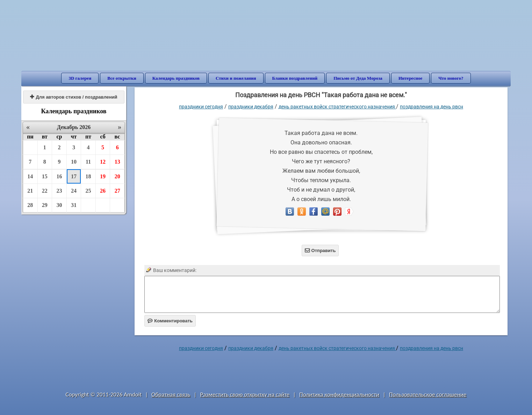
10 (74, 162)
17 (74, 176)
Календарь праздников (176, 78)
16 (59, 176)
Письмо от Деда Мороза (358, 78)
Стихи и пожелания (236, 78)
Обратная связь (171, 395)
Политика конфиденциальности (339, 395)
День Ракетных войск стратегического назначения (337, 107)
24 (74, 191)
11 (88, 162)
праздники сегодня (201, 107)
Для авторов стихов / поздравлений (74, 97)
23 (59, 191)
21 (30, 191)
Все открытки (122, 78)
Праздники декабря (251, 107)
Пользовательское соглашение (428, 395)
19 (103, 176)
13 (117, 162)
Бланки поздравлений (295, 78)
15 (45, 176)
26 (103, 191)
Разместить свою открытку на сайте (245, 395)
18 (88, 176)
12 (103, 162)
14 (30, 176)
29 (45, 205)
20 (117, 176)
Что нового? (451, 78)
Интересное (410, 78)
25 (88, 191)
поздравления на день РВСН (432, 107)
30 (59, 205)
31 (74, 205)
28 (30, 205)
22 (45, 191)
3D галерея (80, 78)
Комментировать (170, 321)
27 (117, 191)
